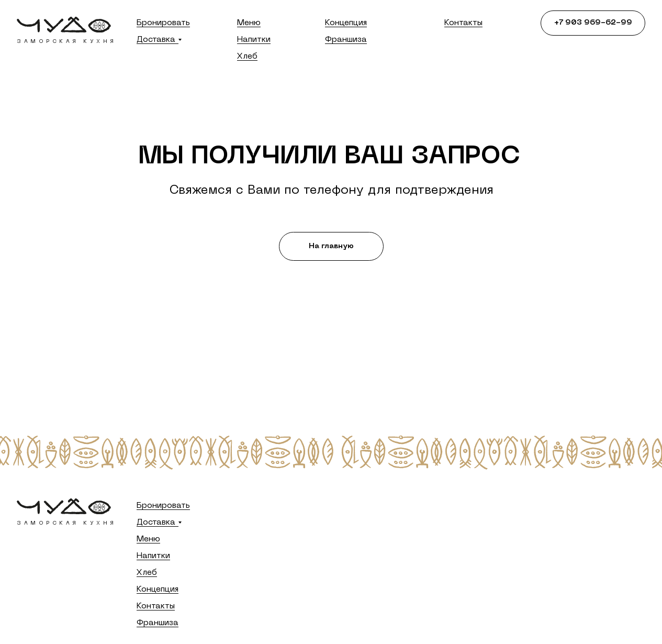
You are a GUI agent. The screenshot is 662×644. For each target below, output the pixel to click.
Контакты (463, 23)
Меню (249, 23)
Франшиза (346, 40)
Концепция (346, 23)
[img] (64, 25)
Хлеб (247, 57)
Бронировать (163, 23)
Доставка (156, 40)
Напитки (254, 40)
